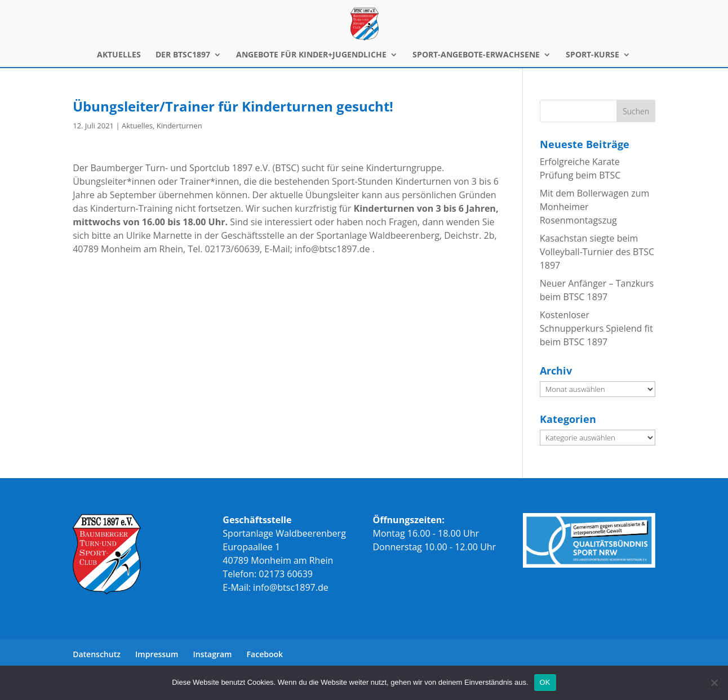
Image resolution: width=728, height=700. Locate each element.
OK (545, 682)
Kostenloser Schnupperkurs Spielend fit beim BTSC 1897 (596, 328)
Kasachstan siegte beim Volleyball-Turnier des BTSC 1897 (597, 252)
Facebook (265, 654)
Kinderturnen (179, 126)
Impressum (157, 654)
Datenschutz (97, 654)
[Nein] (714, 683)
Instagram (213, 654)
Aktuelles (137, 126)
